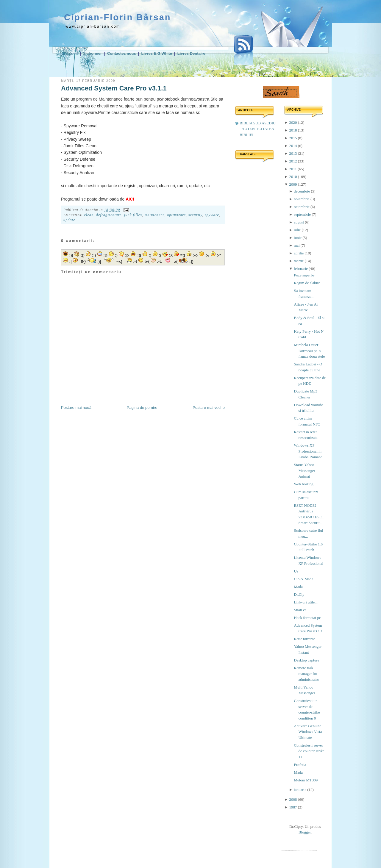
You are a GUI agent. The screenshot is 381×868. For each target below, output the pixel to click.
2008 (293, 799)
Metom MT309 (306, 780)
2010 (293, 177)
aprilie (299, 253)
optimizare (176, 215)
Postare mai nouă (76, 408)
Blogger (305, 832)
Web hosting (303, 484)
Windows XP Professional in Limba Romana (308, 451)
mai (297, 245)
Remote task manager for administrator (306, 674)
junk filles (133, 215)
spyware (212, 215)
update (69, 220)
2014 (293, 146)
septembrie (303, 214)
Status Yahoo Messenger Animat (304, 470)
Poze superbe (304, 275)
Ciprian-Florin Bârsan (118, 17)
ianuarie (300, 790)
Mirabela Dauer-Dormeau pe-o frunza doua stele (309, 351)
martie (299, 261)
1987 (293, 807)
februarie (301, 269)
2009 (293, 184)
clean (89, 215)
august (299, 222)
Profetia (300, 765)
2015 (293, 138)
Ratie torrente (304, 639)
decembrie (302, 191)
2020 (293, 122)
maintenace (155, 215)
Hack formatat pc (307, 618)
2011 (293, 169)
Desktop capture (306, 660)
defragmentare (109, 215)
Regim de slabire (307, 283)
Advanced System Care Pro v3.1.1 (114, 88)
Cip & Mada (303, 579)
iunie (298, 238)
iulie (298, 230)
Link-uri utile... (306, 602)
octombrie (302, 207)
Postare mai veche (209, 408)
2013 (293, 153)
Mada (298, 587)
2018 (293, 130)
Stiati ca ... (302, 610)
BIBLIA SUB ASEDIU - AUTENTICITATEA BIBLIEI (258, 129)
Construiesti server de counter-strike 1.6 (309, 751)
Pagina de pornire (142, 408)
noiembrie (302, 199)
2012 (293, 161)
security (195, 215)
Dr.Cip (299, 594)
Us (296, 571)
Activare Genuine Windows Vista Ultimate (308, 732)
